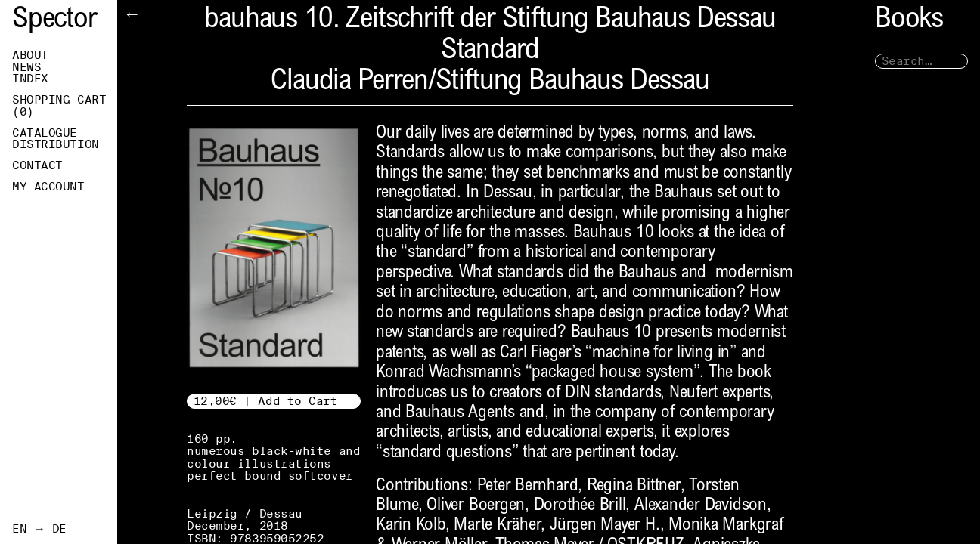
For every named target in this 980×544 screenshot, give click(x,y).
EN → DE (39, 529)
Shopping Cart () (59, 106)
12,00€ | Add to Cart (266, 401)
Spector (54, 21)
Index (30, 79)
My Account (48, 187)
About (30, 55)
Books (909, 21)
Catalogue (45, 133)
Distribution (56, 144)
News (26, 67)
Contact (37, 165)
